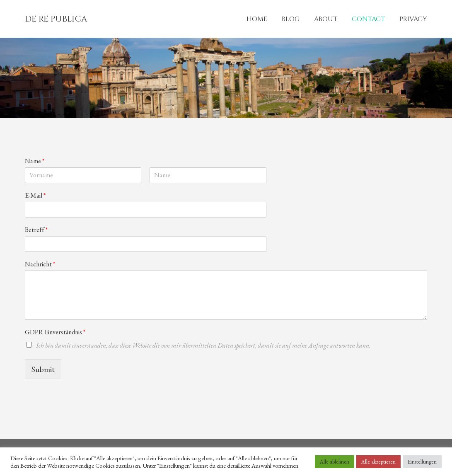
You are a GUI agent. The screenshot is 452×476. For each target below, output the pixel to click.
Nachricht (40, 264)
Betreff (36, 230)
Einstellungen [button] (422, 462)
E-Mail (35, 196)
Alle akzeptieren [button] (378, 462)
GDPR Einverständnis (55, 332)
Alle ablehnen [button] (335, 462)
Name (35, 161)
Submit (43, 369)
